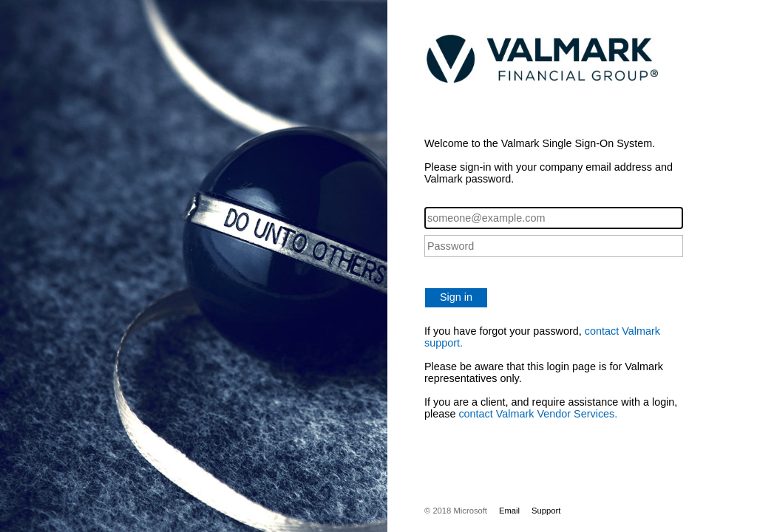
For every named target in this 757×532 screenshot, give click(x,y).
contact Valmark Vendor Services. (538, 414)
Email (509, 511)
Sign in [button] (456, 297)
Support (546, 511)
